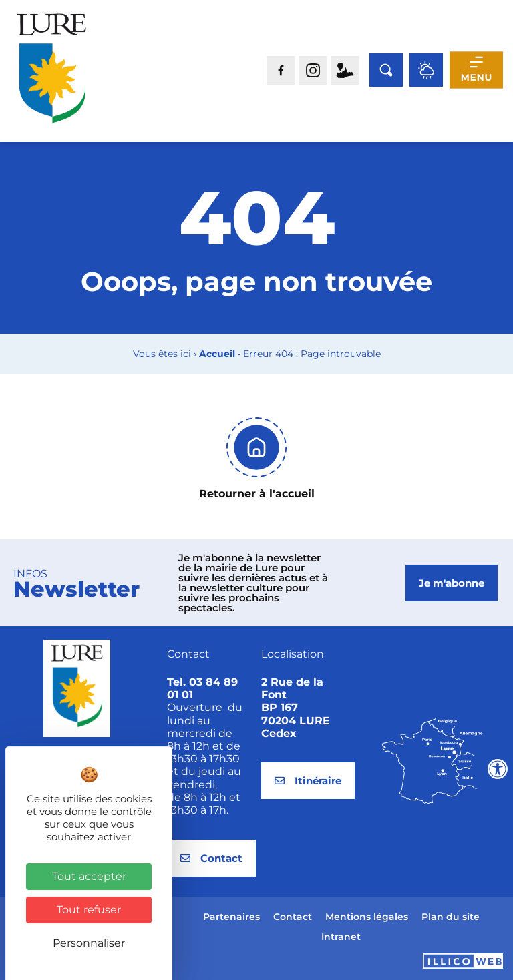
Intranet (341, 937)
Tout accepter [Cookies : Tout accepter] (89, 876)
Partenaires (231, 917)
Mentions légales (367, 917)
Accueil (217, 354)
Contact (293, 917)
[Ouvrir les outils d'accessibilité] (498, 769)
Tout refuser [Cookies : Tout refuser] (89, 910)
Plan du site (451, 917)
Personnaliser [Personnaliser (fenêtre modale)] (89, 943)
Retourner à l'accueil (257, 494)
